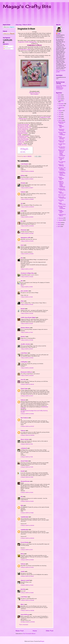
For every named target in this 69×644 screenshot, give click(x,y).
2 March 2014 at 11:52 (27, 477)
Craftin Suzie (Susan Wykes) (28, 317)
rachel (22, 211)
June (60, 115)
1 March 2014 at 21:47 (27, 349)
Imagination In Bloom (62, 215)
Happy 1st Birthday (61, 165)
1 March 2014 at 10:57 (27, 269)
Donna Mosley (25, 542)
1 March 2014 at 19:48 (27, 340)
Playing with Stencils (61, 141)
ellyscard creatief (25, 580)
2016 (59, 95)
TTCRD (19, 135)
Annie (22, 245)
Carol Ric (23, 380)
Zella (22, 505)
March (60, 120)
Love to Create (22, 130)
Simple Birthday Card (61, 178)
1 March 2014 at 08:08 (27, 171)
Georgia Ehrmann (25, 481)
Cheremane (24, 230)
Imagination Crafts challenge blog (27, 42)
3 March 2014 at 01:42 (27, 567)
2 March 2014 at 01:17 (27, 396)
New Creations (24, 418)
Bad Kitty (23, 589)
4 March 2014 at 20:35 (27, 600)
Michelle (23, 183)
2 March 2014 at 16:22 (27, 501)
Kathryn (23, 175)
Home (35, 631)
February (61, 218)
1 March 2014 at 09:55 (27, 226)
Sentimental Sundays (23, 124)
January (61, 220)
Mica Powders (34, 94)
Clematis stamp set (34, 93)
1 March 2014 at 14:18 (27, 297)
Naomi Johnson (25, 439)
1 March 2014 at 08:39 (27, 199)
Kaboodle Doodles (23, 133)
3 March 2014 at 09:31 (27, 576)
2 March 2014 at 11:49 (27, 467)
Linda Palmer (24, 353)
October (61, 106)
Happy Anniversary (62, 204)
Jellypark (20, 143)
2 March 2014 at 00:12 (27, 384)
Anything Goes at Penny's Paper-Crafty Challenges (62, 184)
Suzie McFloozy (25, 615)
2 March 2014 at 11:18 (27, 457)
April (60, 119)
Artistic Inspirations (23, 129)
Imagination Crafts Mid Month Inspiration (62, 174)
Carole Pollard (24, 461)
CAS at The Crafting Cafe (61, 159)
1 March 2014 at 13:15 (27, 287)
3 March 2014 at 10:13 (27, 585)
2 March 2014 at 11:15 (27, 444)
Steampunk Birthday (61, 130)
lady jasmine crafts (26, 238)
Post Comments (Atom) (29, 634)
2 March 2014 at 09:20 (28, 435)
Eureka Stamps (22, 132)
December (61, 101)
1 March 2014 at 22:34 (27, 368)
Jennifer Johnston (25, 344)
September (61, 108)
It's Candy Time (61, 201)
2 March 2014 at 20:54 (27, 525)
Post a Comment (24, 625)
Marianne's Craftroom (26, 372)
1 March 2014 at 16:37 (27, 323)
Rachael (23, 309)
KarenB (23, 471)
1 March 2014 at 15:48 (27, 313)
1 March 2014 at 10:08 (27, 233)
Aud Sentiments (22, 137)
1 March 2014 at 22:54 (27, 375)
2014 (59, 99)
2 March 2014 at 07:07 (27, 426)
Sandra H (23, 337)
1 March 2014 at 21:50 (27, 358)
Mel (22, 496)
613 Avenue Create (23, 126)
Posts (6, 46)
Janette (23, 571)
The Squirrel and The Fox (24, 127)
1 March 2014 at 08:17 (27, 188)
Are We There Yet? (62, 144)
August (61, 111)
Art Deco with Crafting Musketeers (62, 169)
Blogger (42, 641)
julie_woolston (25, 291)
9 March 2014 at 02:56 (27, 610)
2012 (59, 225)
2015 (59, 97)
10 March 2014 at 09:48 (28, 622)
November (61, 104)
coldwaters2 (24, 448)
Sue (22, 221)
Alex (22, 285)
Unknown (23, 192)
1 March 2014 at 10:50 (27, 254)
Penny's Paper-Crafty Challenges (62, 134)
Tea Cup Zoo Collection (62, 147)
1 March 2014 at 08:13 (27, 179)
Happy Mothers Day (61, 126)
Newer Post (20, 631)
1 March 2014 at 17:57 (27, 332)
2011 (59, 226)
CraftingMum (24, 362)
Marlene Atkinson (25, 328)
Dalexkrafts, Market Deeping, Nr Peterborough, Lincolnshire (61, 87)
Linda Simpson (25, 164)
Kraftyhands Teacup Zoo (62, 189)
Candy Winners (61, 192)
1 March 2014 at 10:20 (27, 241)
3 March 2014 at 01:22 (27, 560)
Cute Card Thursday (23, 139)
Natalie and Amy (22, 145)
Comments (7, 49)
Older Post (50, 631)
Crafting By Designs (23, 136)
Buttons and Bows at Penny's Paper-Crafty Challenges (62, 153)
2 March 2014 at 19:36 (27, 513)
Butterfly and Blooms (62, 123)
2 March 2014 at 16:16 (27, 492)
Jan (22, 203)
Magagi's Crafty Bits (27, 6)
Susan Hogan (24, 388)
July (60, 113)
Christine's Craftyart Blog (27, 273)
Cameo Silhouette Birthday (62, 138)
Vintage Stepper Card (61, 211)
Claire (22, 301)
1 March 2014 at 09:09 (27, 207)
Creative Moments (23, 140)
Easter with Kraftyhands (62, 197)
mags (59, 33)
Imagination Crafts (25, 50)
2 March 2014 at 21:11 (27, 550)
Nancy (22, 554)
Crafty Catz (21, 142)
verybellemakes (24, 517)
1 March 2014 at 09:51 (27, 217)
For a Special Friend (62, 162)
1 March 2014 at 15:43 (27, 304)
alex (22, 281)
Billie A (23, 604)
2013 (59, 223)
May (60, 117)
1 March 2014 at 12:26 (27, 277)
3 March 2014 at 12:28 (27, 593)
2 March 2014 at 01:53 (27, 414)
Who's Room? (62, 195)
